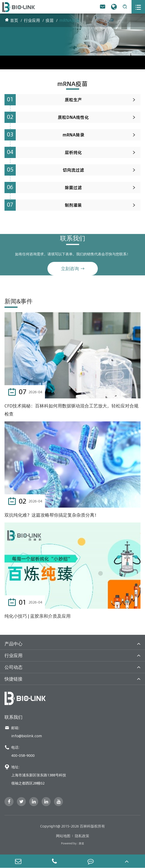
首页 (14, 20)
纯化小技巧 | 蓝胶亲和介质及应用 (38, 616)
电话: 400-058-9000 (20, 751)
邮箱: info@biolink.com (23, 732)
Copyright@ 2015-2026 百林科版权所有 (73, 826)
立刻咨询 (73, 270)
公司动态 (13, 667)
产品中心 (13, 644)
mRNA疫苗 (69, 20)
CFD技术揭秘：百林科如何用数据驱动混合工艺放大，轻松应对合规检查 (71, 410)
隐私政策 (82, 836)
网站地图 (63, 836)
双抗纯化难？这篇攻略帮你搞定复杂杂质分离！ (52, 515)
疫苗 (50, 20)
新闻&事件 (19, 301)
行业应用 (32, 20)
